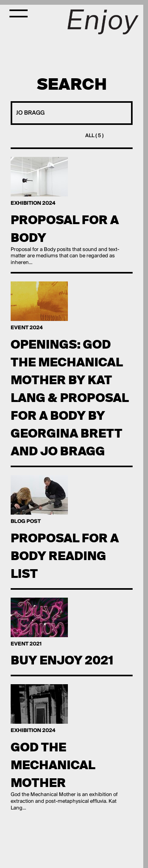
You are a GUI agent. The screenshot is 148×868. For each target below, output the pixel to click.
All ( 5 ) (94, 136)
